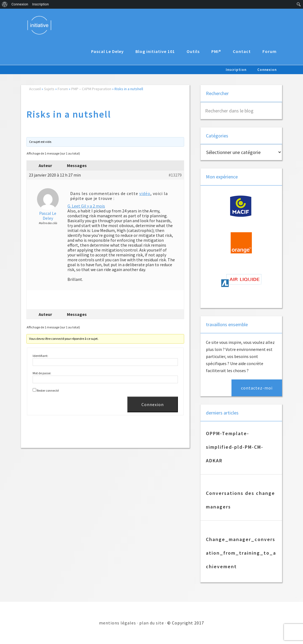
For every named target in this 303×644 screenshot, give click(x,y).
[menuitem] (5, 4)
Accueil (35, 89)
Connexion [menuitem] (20, 4)
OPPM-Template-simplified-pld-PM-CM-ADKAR (235, 447)
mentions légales (118, 623)
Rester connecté (48, 390)
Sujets (49, 89)
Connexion (153, 404)
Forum (63, 89)
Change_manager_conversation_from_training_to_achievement (241, 553)
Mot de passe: (42, 373)
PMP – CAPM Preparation (91, 89)
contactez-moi (257, 388)
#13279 (175, 175)
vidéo (145, 193)
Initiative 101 (40, 25)
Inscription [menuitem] (40, 4)
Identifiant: (40, 356)
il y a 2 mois (94, 206)
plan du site (152, 623)
